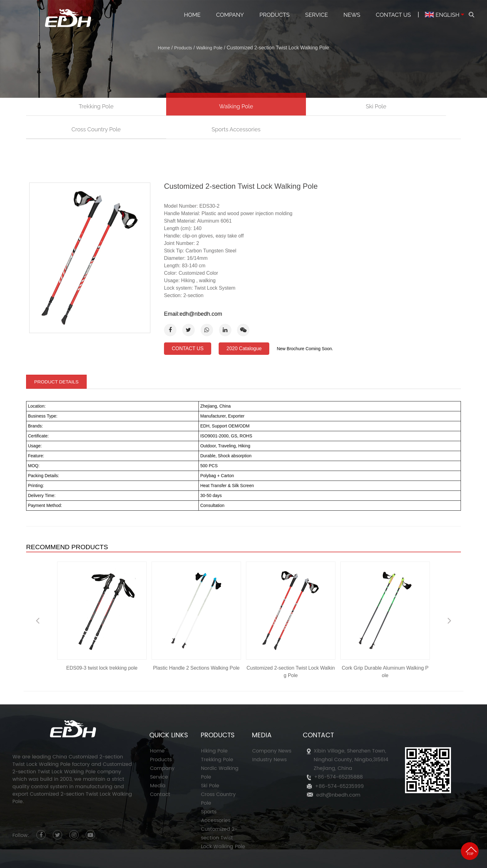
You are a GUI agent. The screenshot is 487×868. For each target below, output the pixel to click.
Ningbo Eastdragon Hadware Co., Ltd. (154, 858)
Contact (160, 772)
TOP (468, 821)
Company (230, 15)
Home (192, 15)
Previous (38, 598)
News (352, 15)
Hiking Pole (214, 728)
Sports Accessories (417, 107)
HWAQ (404, 858)
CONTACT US (188, 326)
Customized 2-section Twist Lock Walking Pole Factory (297, 858)
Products (274, 15)
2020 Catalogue (244, 326)
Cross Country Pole (331, 107)
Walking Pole (211, 48)
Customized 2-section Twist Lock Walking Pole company (72, 745)
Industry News (269, 737)
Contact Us (393, 15)
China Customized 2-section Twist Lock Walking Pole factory (68, 738)
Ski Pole (243, 107)
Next (449, 598)
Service (316, 15)
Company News (272, 728)
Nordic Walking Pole (220, 750)
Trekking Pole (70, 107)
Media (158, 763)
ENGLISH (442, 15)
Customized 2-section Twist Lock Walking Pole (223, 815)
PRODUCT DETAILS (57, 358)
